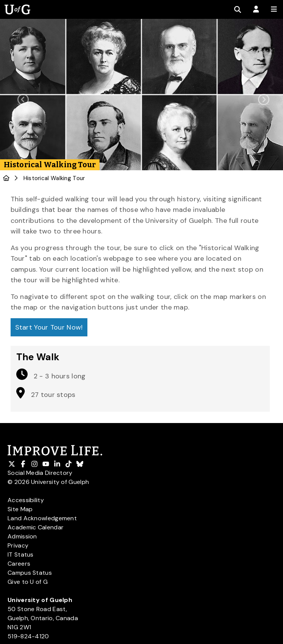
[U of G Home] (6, 178)
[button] (21, 95)
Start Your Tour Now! (49, 327)
